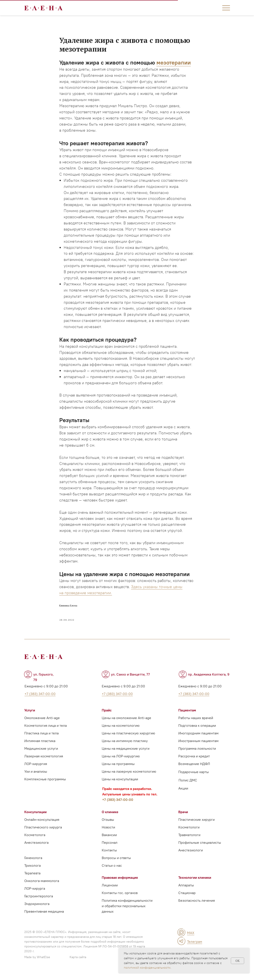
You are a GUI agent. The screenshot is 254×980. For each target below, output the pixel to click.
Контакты (109, 856)
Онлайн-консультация (42, 826)
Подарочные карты (194, 778)
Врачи (183, 818)
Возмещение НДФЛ (194, 770)
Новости (108, 833)
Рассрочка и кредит (194, 762)
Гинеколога (33, 864)
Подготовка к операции (197, 732)
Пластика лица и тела (41, 739)
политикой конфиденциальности (147, 968)
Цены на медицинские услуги (126, 755)
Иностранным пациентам (198, 747)
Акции (183, 795)
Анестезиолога (36, 849)
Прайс (107, 716)
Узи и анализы (36, 778)
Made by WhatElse (37, 963)
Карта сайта (78, 963)
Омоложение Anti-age (42, 724)
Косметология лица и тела (46, 732)
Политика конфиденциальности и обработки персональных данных (127, 912)
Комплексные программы (45, 785)
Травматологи (189, 841)
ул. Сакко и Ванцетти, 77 (130, 681)
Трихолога (32, 872)
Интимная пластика (40, 747)
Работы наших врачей (196, 724)
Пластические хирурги (196, 826)
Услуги (30, 716)
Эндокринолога (37, 910)
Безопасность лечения (197, 907)
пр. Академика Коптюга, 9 (209, 681)
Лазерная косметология (44, 762)
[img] (181, 939)
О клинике (110, 818)
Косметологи (189, 833)
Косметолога (35, 841)
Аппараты (186, 891)
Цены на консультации (120, 785)
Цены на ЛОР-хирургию (121, 762)
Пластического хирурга (43, 833)
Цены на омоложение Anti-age (126, 724)
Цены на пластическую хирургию (128, 739)
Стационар (187, 899)
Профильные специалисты (200, 849)
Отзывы (108, 826)
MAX (191, 939)
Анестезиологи (191, 856)
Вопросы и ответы (116, 864)
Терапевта (32, 879)
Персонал (110, 849)
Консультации (35, 818)
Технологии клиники (195, 884)
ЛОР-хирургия (36, 770)
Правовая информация (120, 884)
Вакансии (109, 841)
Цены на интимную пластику (125, 747)
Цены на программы (118, 770)
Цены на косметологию (121, 732)
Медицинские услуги (41, 755)
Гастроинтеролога (39, 902)
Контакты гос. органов (120, 899)
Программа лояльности (197, 755)
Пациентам (187, 716)
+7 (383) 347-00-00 (118, 806)
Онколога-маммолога (42, 887)
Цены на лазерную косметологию (129, 778)
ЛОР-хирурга (35, 895)
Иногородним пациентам (198, 739)
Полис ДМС (188, 786)
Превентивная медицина (44, 918)
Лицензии (110, 891)
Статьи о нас (112, 872)
